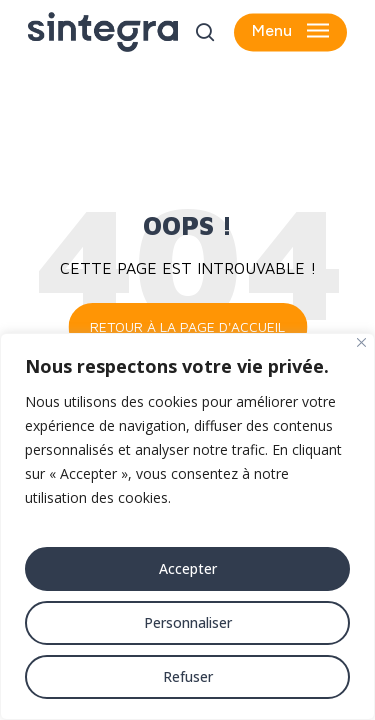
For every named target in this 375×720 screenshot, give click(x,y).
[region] (187, 526)
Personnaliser (188, 622)
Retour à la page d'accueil (187, 326)
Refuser (188, 676)
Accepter (188, 568)
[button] (290, 32)
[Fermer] (361, 342)
